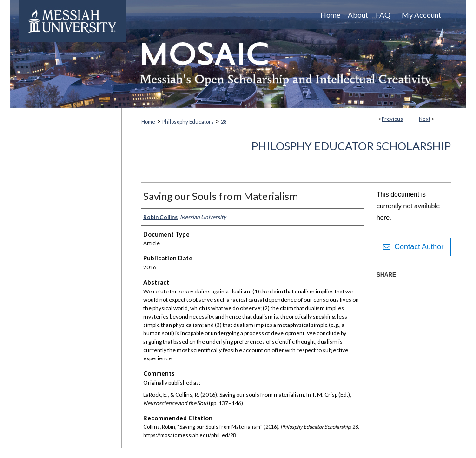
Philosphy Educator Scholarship (351, 146)
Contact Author (413, 247)
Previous (392, 119)
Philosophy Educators (188, 122)
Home (148, 122)
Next (425, 119)
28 (224, 122)
